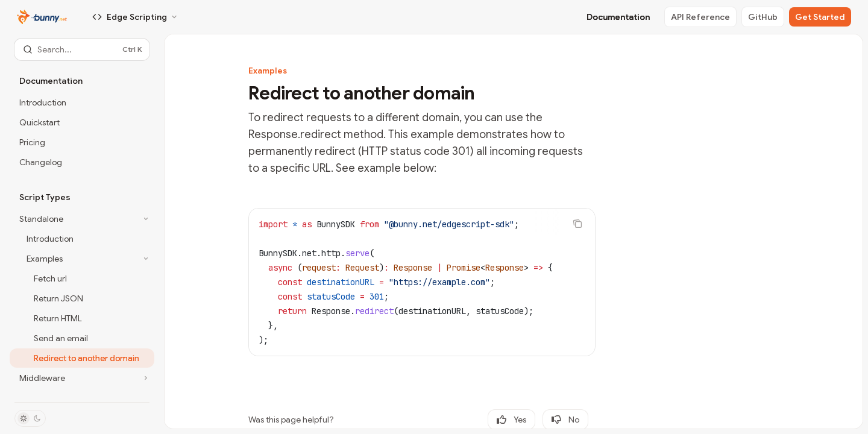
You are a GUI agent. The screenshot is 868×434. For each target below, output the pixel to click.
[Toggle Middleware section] (82, 378)
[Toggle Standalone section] (82, 219)
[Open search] (82, 49)
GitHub (763, 17)
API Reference (700, 17)
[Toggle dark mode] (30, 418)
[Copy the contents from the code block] (577, 224)
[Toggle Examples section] (82, 259)
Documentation (618, 17)
